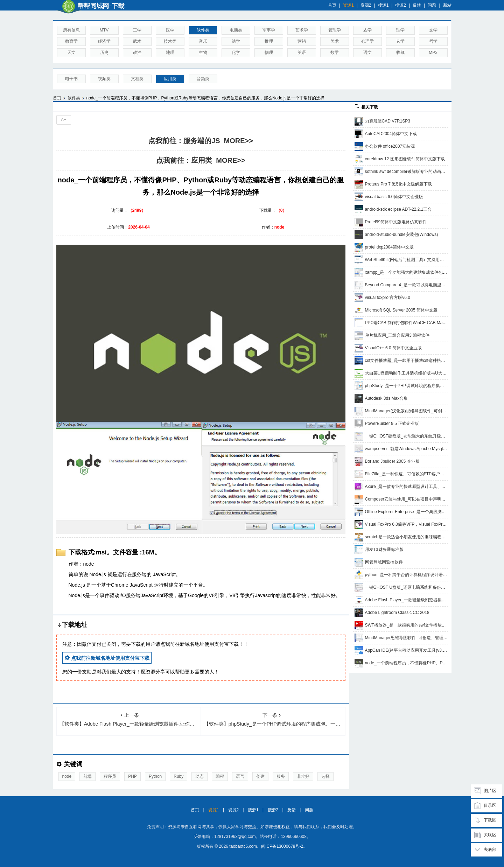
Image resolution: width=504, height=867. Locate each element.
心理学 (367, 41)
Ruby (178, 776)
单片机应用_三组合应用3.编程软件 (397, 335)
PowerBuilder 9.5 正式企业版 (392, 424)
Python (155, 776)
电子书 (71, 79)
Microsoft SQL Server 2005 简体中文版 (401, 310)
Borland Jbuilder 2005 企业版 (392, 461)
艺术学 (302, 30)
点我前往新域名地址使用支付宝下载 (107, 658)
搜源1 (383, 5)
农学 (367, 30)
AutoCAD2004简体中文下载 (391, 134)
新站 (447, 5)
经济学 (104, 41)
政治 (137, 53)
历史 (104, 53)
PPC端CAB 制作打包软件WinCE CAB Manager (409, 323)
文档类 (137, 79)
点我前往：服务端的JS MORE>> (201, 141)
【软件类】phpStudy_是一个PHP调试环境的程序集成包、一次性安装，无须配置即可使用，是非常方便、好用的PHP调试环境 (275, 719)
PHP (132, 776)
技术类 (170, 41)
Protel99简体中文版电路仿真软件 (396, 222)
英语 (302, 53)
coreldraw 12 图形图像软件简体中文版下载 (405, 159)
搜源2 (401, 5)
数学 (335, 53)
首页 (332, 5)
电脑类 (236, 30)
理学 (400, 30)
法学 (236, 41)
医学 (170, 30)
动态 (199, 776)
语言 (240, 776)
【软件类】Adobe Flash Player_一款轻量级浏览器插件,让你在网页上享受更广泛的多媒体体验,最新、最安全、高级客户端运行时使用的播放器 (130, 719)
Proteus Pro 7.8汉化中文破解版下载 (398, 184)
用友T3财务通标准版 (384, 550)
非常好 (303, 776)
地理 (170, 53)
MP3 (433, 53)
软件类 (203, 30)
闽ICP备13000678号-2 (282, 846)
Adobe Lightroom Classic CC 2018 (397, 613)
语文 (367, 53)
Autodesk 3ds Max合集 (387, 398)
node (67, 776)
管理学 (335, 30)
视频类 (104, 79)
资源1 (348, 5)
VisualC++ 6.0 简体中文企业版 (394, 348)
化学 (236, 53)
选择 (325, 776)
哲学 (433, 41)
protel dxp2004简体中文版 (389, 247)
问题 (432, 5)
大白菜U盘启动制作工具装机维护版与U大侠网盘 (410, 373)
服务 (281, 776)
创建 (260, 776)
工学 (137, 30)
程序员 (110, 776)
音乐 (203, 41)
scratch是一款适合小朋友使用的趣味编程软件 (408, 537)
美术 (335, 41)
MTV (104, 30)
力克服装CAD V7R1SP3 (388, 121)
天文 (71, 53)
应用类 (170, 79)
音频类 (203, 79)
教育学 (71, 41)
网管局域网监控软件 (384, 562)
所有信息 (71, 30)
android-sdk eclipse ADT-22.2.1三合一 (401, 209)
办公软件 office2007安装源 (390, 146)
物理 (269, 53)
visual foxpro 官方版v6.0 (388, 298)
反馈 (417, 5)
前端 (87, 776)
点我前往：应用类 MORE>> (201, 160)
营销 (302, 41)
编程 (220, 776)
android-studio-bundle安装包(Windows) (402, 235)
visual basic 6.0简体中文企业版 (394, 197)
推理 (269, 41)
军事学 (269, 30)
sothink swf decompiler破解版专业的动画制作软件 (411, 172)
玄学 (400, 41)
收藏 (400, 53)
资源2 (366, 5)
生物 (203, 53)
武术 (137, 41)
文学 (433, 30)
